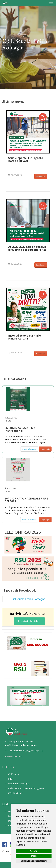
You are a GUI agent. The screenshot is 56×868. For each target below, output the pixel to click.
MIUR (11, 779)
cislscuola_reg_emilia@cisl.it (29, 751)
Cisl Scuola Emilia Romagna (28, 599)
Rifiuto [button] (34, 856)
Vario (11, 826)
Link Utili (8, 767)
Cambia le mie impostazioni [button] (34, 861)
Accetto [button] (34, 851)
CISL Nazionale (16, 793)
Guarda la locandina (29, 449)
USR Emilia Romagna (19, 783)
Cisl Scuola (13, 774)
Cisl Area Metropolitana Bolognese (26, 788)
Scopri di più (41, 176)
